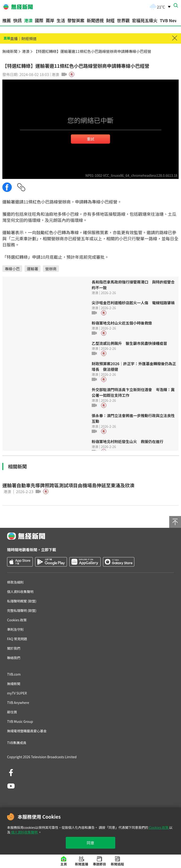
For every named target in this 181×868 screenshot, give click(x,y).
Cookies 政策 (159, 827)
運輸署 (33, 269)
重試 (90, 139)
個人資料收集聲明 (24, 832)
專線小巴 (12, 269)
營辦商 (51, 269)
